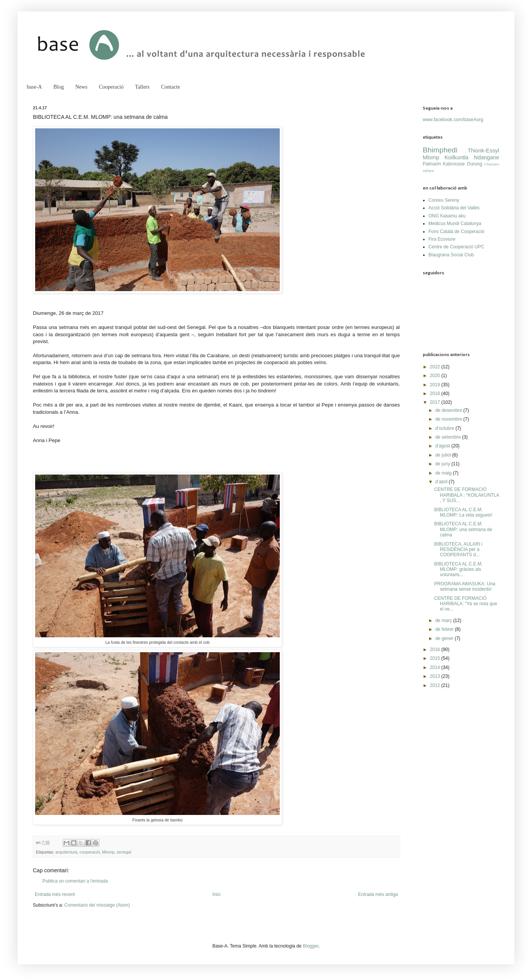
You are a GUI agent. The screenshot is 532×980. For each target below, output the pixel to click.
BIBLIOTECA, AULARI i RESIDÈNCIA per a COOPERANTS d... (458, 550)
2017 (436, 402)
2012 (436, 685)
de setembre (449, 437)
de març (444, 620)
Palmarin (432, 164)
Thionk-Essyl (483, 151)
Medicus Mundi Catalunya (455, 224)
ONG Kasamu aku (447, 216)
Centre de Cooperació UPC (456, 247)
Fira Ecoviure (442, 239)
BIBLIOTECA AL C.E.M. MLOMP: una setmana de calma (463, 529)
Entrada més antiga (378, 894)
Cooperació (111, 87)
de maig (444, 473)
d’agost (443, 446)
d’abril (442, 482)
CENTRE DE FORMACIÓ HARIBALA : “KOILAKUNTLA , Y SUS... (467, 495)
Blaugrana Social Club (451, 255)
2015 (436, 658)
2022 (436, 367)
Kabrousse (454, 164)
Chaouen (492, 164)
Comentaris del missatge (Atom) (97, 905)
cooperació (90, 852)
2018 (436, 394)
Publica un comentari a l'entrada (75, 881)
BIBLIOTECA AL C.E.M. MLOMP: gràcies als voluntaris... (458, 569)
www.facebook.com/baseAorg (453, 120)
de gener (445, 638)
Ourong (475, 164)
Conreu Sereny (444, 200)
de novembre (449, 419)
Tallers (142, 87)
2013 (436, 676)
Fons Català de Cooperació (456, 232)
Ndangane (487, 157)
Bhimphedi (440, 150)
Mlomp (108, 852)
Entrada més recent (55, 894)
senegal (124, 852)
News (81, 87)
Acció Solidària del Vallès (454, 208)
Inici (217, 894)
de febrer (445, 629)
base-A (34, 87)
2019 (436, 385)
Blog (59, 87)
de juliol (444, 455)
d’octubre (445, 428)
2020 (436, 376)
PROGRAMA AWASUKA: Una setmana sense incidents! (465, 586)
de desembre (449, 410)
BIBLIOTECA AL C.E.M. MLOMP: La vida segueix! (463, 512)
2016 (436, 650)
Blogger (311, 946)
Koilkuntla (456, 157)
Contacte (170, 87)
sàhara (428, 171)
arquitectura (66, 852)
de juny (443, 464)
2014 (436, 667)
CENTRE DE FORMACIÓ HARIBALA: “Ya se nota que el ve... (466, 604)
